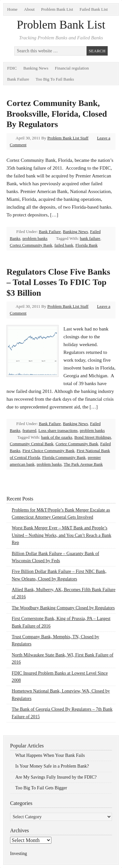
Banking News (36, 68)
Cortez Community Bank (31, 245)
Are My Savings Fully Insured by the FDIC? (56, 777)
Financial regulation (72, 68)
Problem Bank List (57, 9)
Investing (19, 854)
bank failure (90, 238)
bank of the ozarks (57, 437)
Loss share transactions (58, 430)
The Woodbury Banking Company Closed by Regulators (63, 608)
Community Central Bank (32, 444)
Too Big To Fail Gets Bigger (41, 788)
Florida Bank (87, 245)
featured (29, 430)
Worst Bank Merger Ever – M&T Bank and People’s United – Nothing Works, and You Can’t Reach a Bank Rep (61, 535)
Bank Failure (18, 79)
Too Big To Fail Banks (55, 79)
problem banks (35, 238)
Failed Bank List (94, 9)
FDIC (12, 68)
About (29, 9)
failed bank (64, 245)
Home (12, 9)
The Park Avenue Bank (83, 464)
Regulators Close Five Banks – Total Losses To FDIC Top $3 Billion (58, 282)
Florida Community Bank (64, 457)
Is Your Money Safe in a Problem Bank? (52, 766)
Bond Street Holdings (93, 437)
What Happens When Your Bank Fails (50, 755)
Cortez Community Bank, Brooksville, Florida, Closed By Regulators (57, 114)
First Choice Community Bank (48, 451)
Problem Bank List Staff (68, 138)
